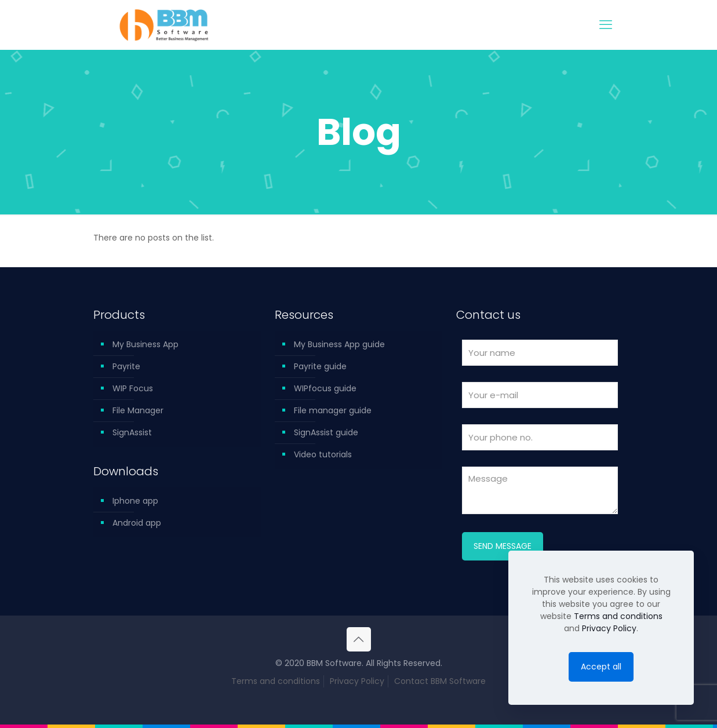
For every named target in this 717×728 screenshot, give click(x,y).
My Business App (145, 344)
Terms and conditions (276, 681)
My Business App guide (339, 344)
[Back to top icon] (359, 639)
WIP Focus (133, 388)
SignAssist (132, 432)
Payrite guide (320, 366)
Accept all (601, 667)
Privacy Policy (357, 681)
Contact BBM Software (440, 681)
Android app (137, 523)
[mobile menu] (606, 25)
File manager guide (333, 410)
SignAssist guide (326, 432)
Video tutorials (323, 454)
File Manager (138, 410)
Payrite (126, 366)
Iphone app (135, 501)
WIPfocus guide (325, 388)
